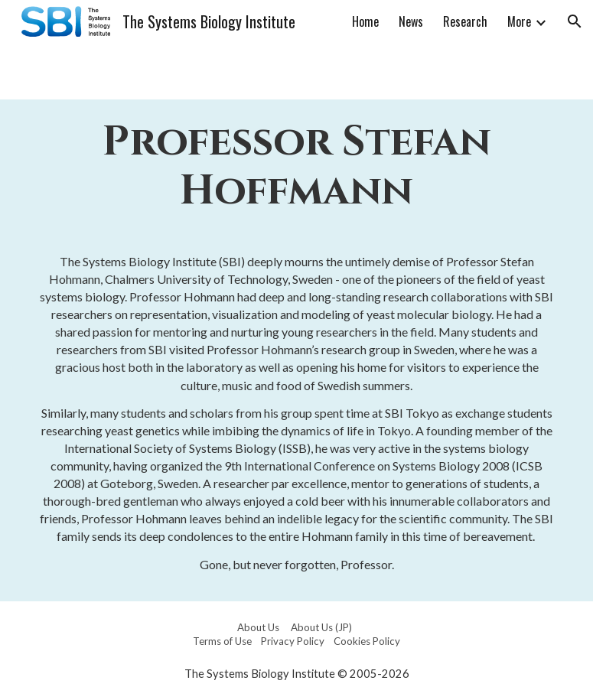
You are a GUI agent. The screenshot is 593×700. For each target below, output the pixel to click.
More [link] (519, 21)
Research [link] (465, 21)
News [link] (411, 21)
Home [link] (365, 21)
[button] (575, 21)
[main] (297, 167)
